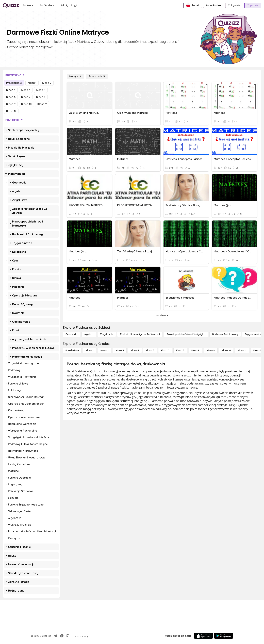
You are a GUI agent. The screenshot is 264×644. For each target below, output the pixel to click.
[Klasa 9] (211, 350)
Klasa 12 (11, 111)
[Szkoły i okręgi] (69, 5)
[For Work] (28, 5)
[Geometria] (71, 334)
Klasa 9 (11, 104)
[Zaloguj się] (234, 5)
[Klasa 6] (165, 350)
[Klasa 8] (195, 350)
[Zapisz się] (253, 5)
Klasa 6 (11, 97)
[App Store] (203, 636)
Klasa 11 (42, 104)
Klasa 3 (11, 90)
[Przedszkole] (97, 76)
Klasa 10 (26, 104)
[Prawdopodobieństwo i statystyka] (186, 334)
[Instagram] (68, 636)
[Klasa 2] (105, 350)
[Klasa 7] (180, 350)
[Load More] (162, 315)
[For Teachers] (47, 5)
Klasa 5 (41, 90)
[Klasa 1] (89, 350)
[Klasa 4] (135, 350)
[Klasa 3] (120, 350)
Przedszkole (14, 83)
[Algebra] (89, 334)
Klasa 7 (26, 97)
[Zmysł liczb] (107, 334)
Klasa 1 (32, 83)
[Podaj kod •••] (214, 5)
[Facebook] (62, 636)
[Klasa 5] (150, 350)
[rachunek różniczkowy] (225, 334)
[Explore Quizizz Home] (11, 5)
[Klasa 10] (226, 350)
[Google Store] (224, 636)
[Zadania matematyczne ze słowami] (140, 334)
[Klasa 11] (242, 350)
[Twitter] (56, 636)
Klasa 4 (26, 90)
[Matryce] (75, 76)
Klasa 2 (47, 83)
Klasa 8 (41, 97)
